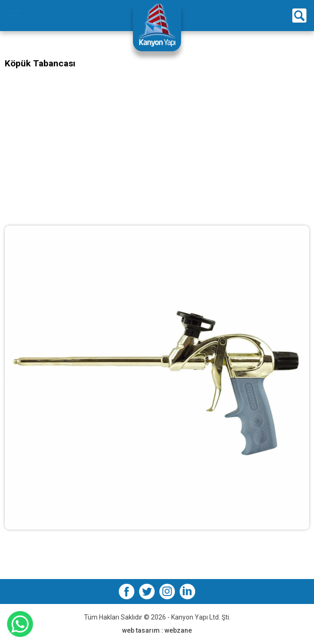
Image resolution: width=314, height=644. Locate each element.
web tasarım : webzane (157, 630)
